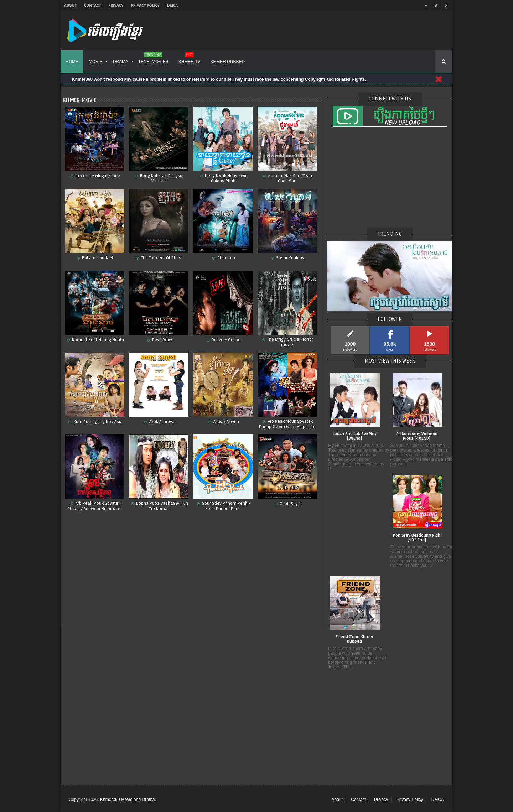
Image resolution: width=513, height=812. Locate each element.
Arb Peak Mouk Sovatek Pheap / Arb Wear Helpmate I (95, 506)
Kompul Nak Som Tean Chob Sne (290, 178)
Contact (92, 5)
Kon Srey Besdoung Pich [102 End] (417, 538)
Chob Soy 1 (290, 504)
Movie (96, 62)
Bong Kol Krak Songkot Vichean (161, 178)
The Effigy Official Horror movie (290, 342)
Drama (121, 62)
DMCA (172, 5)
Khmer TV (190, 59)
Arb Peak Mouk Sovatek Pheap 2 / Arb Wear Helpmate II (287, 425)
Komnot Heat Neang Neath (97, 340)
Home (72, 62)
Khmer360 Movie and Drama (127, 800)
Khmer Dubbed (228, 62)
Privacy (116, 5)
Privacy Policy (145, 5)
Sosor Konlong (290, 258)
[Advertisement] (192, 571)
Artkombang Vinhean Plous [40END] (417, 436)
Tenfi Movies (153, 59)
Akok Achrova (161, 422)
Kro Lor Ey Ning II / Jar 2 (97, 176)
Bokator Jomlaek (97, 258)
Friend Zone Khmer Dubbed (355, 639)
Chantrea (226, 258)
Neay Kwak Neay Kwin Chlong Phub (226, 178)
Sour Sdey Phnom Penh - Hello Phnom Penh (226, 506)
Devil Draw (162, 340)
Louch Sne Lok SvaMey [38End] (355, 436)
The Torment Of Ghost (161, 258)
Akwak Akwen (226, 422)
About (70, 5)
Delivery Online (226, 340)
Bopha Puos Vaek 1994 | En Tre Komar (162, 506)
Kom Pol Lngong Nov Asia (97, 422)
